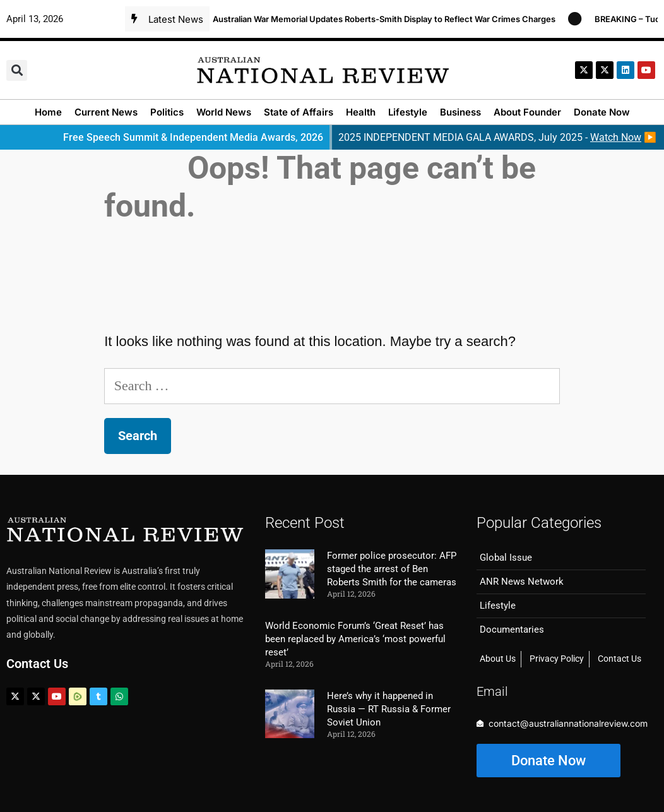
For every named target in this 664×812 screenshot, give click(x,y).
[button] (17, 70)
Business (460, 112)
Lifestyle (408, 112)
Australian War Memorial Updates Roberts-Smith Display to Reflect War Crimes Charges (389, 19)
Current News (106, 112)
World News (224, 112)
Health (361, 112)
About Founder (527, 112)
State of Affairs (299, 112)
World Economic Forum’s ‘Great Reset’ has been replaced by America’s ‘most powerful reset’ (355, 639)
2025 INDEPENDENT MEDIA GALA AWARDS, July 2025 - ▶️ (497, 137)
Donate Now (602, 112)
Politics (167, 112)
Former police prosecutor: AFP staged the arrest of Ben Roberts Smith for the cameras (392, 569)
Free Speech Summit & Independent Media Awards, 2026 (193, 137)
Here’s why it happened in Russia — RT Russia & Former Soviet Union (389, 709)
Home (48, 112)
